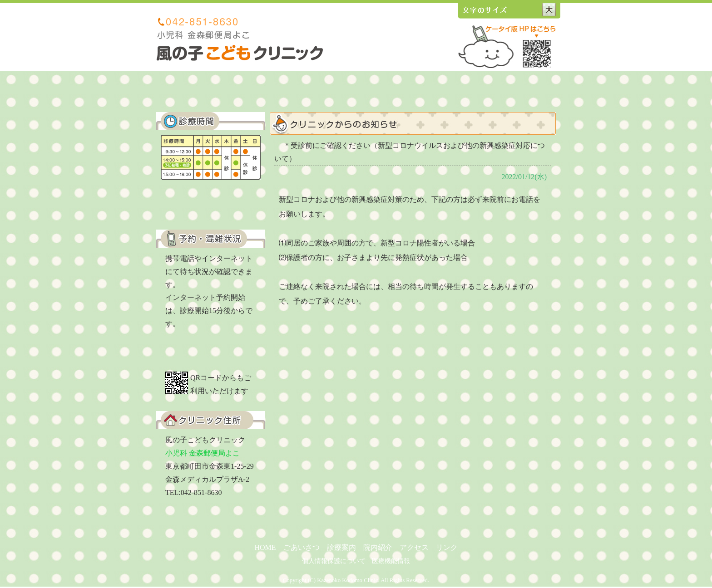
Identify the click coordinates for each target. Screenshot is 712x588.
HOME (265, 547)
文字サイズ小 (518, 10)
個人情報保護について (334, 561)
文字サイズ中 (534, 10)
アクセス (432, 89)
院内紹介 (381, 89)
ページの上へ (529, 527)
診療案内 (330, 89)
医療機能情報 (391, 561)
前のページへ (467, 527)
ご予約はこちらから (211, 351)
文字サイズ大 (551, 10)
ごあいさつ (279, 89)
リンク (483, 89)
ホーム (228, 89)
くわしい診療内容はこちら (211, 200)
